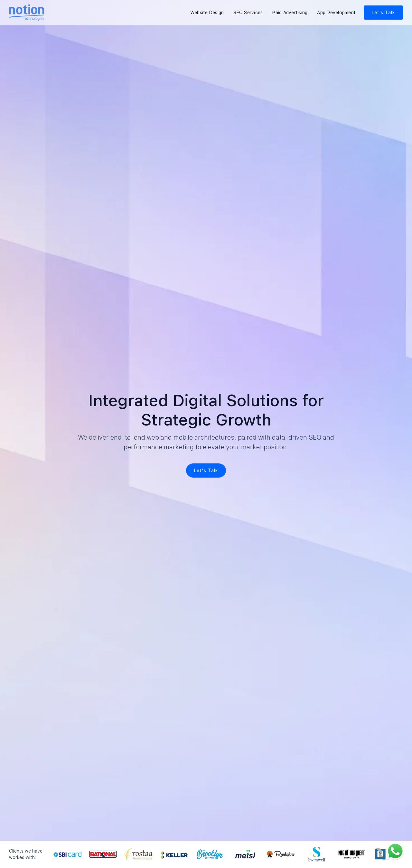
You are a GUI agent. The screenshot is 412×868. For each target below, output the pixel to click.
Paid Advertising (290, 13)
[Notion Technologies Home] (27, 13)
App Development (336, 13)
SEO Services (248, 13)
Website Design (207, 13)
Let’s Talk (383, 13)
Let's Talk (206, 471)
